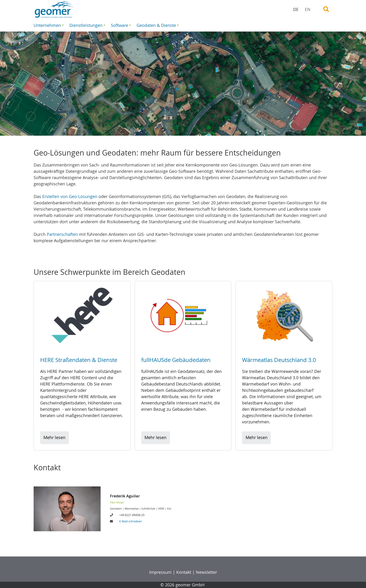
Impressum (160, 572)
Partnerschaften (62, 234)
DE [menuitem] (296, 9)
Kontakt (184, 572)
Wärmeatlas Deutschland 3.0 (279, 360)
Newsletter (206, 572)
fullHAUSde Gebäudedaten (176, 360)
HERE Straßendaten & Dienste (79, 360)
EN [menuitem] (308, 9)
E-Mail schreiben (131, 522)
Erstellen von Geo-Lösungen (70, 196)
